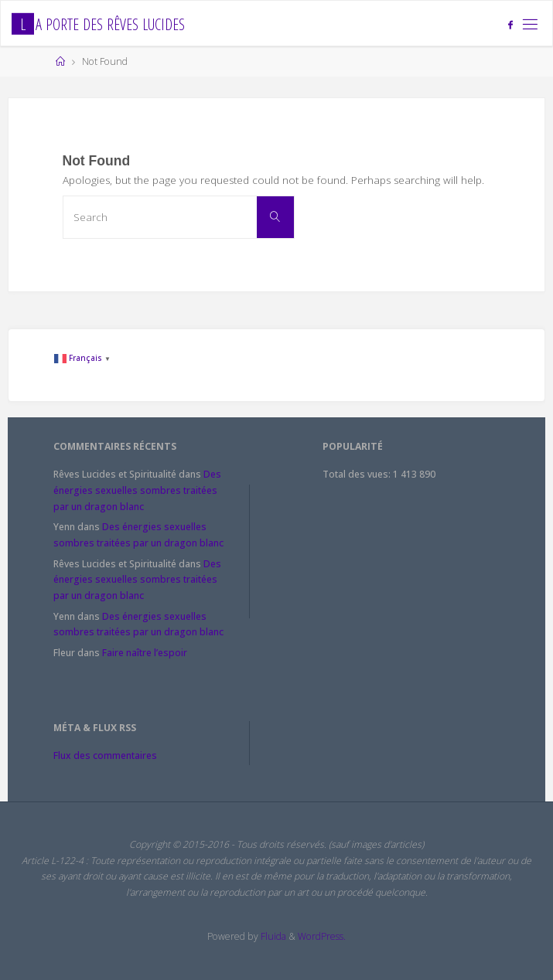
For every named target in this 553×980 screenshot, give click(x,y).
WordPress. (322, 936)
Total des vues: (358, 474)
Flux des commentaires (105, 755)
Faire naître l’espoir (145, 653)
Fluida (272, 936)
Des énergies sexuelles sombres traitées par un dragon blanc (137, 490)
